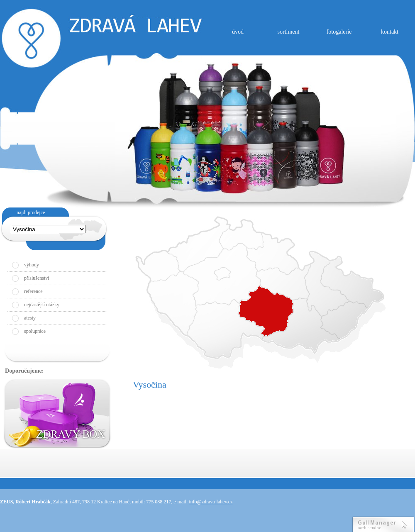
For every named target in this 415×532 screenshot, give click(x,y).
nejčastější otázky (42, 305)
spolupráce (35, 331)
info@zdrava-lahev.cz (211, 502)
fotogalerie (339, 32)
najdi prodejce (31, 212)
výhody (32, 265)
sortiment (289, 32)
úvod (238, 32)
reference (33, 291)
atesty (30, 318)
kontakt (390, 32)
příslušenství (37, 278)
